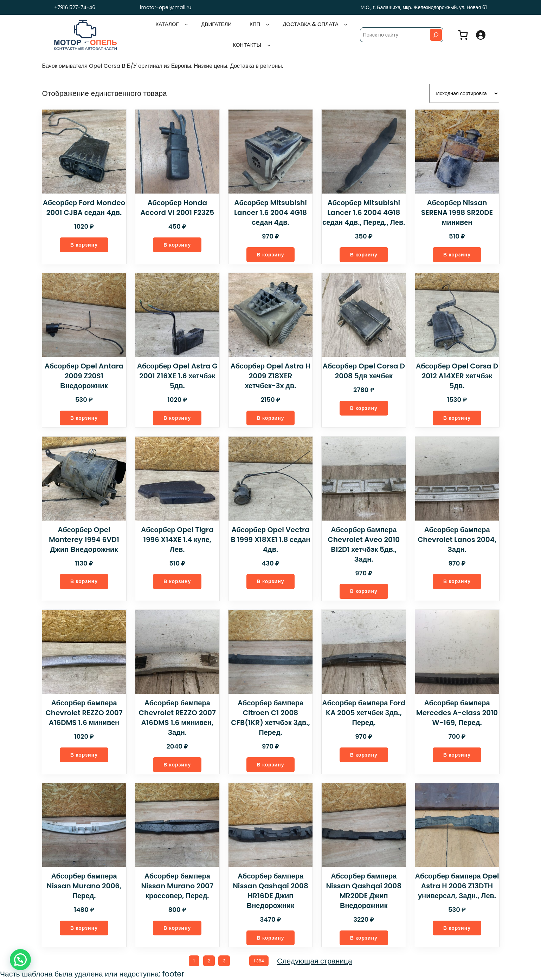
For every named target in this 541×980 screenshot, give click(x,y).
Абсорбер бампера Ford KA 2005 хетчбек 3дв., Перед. (364, 712)
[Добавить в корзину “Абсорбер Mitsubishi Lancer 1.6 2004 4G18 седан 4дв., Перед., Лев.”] (364, 253)
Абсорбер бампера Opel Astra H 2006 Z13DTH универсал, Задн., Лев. (457, 886)
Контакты (247, 45)
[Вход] (481, 35)
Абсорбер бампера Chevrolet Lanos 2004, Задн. (457, 538)
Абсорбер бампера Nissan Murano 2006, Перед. (84, 886)
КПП (255, 24)
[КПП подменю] (268, 24)
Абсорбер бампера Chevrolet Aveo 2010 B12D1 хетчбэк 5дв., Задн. (364, 543)
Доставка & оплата (311, 24)
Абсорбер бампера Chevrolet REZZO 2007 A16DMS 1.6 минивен (84, 712)
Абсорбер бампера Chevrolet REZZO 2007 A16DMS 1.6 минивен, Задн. (177, 717)
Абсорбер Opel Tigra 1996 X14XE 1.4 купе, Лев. (177, 538)
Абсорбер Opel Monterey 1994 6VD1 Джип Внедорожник (84, 538)
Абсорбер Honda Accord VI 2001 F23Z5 (177, 206)
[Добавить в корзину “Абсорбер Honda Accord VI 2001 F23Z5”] (177, 244)
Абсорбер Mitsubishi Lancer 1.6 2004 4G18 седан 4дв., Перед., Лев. (364, 211)
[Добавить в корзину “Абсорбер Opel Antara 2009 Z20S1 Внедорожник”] (84, 417)
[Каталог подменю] (186, 24)
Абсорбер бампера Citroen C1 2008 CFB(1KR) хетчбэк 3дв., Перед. (270, 717)
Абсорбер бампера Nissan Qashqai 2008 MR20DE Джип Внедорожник (364, 890)
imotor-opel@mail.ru (166, 7)
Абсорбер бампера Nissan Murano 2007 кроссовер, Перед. (177, 886)
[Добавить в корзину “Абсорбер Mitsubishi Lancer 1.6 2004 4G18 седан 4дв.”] (270, 253)
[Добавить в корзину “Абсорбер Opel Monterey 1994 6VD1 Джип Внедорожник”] (84, 581)
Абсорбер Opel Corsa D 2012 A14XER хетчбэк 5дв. (457, 375)
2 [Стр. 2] (208, 961)
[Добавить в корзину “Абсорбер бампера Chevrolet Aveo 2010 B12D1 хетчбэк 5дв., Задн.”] (364, 591)
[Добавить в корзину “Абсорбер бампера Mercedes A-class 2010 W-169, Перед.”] (457, 754)
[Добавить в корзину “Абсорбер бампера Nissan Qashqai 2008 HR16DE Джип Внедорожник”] (270, 938)
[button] (20, 960)
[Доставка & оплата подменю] (346, 24)
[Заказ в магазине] (464, 93)
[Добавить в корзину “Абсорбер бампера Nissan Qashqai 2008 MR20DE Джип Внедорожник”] (364, 938)
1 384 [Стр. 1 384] (260, 961)
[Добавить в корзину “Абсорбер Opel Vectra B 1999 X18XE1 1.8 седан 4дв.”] (270, 581)
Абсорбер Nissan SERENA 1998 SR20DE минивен (457, 211)
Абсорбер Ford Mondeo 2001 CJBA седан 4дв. (84, 206)
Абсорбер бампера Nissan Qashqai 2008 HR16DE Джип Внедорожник (270, 890)
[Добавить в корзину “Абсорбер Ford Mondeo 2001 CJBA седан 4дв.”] (84, 244)
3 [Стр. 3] (224, 961)
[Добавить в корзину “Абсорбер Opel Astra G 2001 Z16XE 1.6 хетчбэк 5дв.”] (177, 417)
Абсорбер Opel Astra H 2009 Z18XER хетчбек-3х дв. (270, 375)
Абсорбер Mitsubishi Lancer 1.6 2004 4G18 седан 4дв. (270, 211)
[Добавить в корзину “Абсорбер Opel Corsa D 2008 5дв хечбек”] (364, 407)
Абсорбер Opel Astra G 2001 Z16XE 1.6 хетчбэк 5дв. (177, 375)
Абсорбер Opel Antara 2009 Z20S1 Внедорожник (84, 375)
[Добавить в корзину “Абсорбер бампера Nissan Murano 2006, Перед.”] (84, 928)
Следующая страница (316, 961)
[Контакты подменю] (269, 45)
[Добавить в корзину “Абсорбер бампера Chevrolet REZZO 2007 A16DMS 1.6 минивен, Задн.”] (177, 764)
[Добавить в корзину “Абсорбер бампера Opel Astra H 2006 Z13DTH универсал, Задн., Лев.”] (457, 928)
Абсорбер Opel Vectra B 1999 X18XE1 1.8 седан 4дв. (270, 538)
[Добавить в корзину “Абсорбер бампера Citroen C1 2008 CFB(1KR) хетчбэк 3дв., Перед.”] (270, 764)
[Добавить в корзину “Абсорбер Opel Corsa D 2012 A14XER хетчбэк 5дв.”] (457, 417)
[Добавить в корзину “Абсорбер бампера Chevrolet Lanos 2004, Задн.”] (457, 581)
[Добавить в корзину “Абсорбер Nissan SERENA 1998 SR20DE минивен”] (457, 253)
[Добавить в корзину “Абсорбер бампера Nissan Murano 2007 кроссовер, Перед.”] (177, 928)
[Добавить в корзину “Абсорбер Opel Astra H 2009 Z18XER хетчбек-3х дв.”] (270, 417)
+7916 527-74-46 (73, 7)
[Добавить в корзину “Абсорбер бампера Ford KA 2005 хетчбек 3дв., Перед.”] (364, 754)
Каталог (167, 24)
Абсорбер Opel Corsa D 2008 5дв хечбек (364, 370)
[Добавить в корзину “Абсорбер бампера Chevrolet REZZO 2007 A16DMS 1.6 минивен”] (84, 754)
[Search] (436, 35)
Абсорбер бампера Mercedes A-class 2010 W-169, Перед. (457, 712)
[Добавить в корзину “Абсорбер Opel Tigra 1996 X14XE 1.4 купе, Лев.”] (177, 581)
